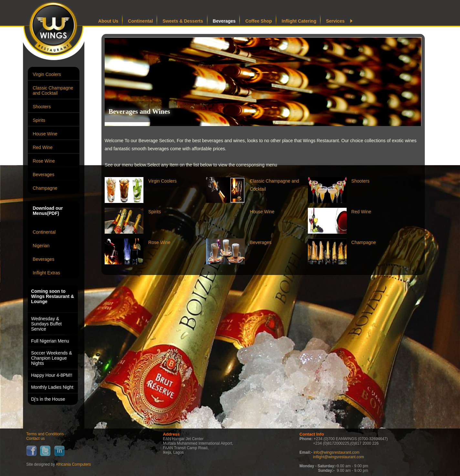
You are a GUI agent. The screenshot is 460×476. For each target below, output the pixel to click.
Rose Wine (44, 161)
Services (335, 21)
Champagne (45, 188)
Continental (44, 232)
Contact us (35, 439)
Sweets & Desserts (183, 21)
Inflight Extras (46, 273)
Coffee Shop (258, 21)
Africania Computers (73, 464)
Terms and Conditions (45, 434)
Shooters (42, 107)
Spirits (39, 120)
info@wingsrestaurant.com (336, 452)
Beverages (43, 175)
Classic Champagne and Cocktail (53, 90)
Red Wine (42, 147)
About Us (108, 21)
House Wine (45, 134)
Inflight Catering (299, 21)
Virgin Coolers (47, 74)
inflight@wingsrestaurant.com (339, 457)
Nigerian (41, 246)
